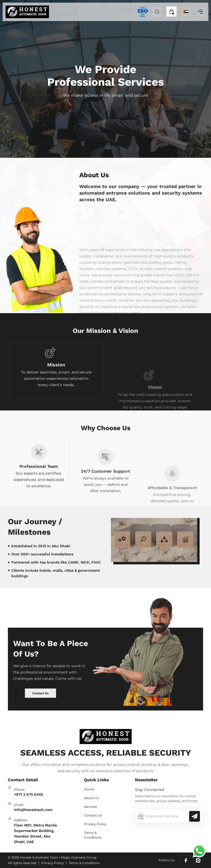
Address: (21, 820)
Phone (19, 790)
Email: (19, 805)
